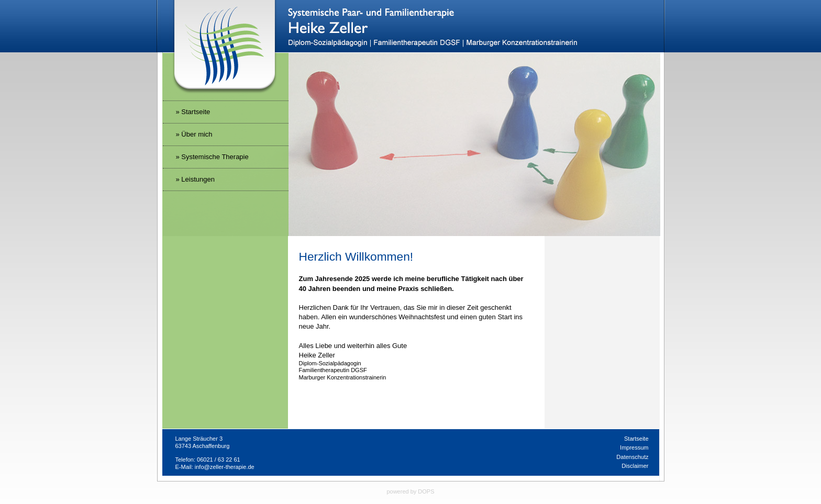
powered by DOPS (410, 491)
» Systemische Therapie (212, 157)
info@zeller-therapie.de (225, 467)
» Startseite (193, 112)
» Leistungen (195, 179)
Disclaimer (635, 466)
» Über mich (194, 134)
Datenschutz (632, 457)
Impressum (634, 447)
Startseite (636, 439)
